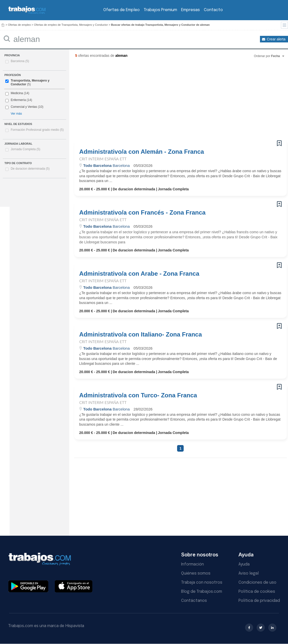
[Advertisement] (136, 101)
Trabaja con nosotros (202, 583)
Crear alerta (276, 39)
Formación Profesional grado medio (37, 130)
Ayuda (244, 564)
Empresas (190, 10)
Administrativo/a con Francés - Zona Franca (142, 213)
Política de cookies (257, 592)
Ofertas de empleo (20, 25)
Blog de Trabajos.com (202, 592)
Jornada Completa (25, 149)
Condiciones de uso (257, 583)
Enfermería (18, 100)
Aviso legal (249, 573)
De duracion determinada (30, 169)
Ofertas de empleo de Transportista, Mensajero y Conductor (71, 25)
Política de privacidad (259, 601)
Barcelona (20, 61)
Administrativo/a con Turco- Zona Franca (138, 395)
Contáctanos (194, 601)
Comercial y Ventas (24, 107)
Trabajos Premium (160, 10)
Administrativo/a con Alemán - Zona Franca (142, 152)
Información (193, 564)
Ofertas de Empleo (122, 10)
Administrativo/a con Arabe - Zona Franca (139, 274)
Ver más (16, 114)
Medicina (17, 93)
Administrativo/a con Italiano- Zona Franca (141, 334)
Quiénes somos (196, 573)
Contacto (213, 10)
